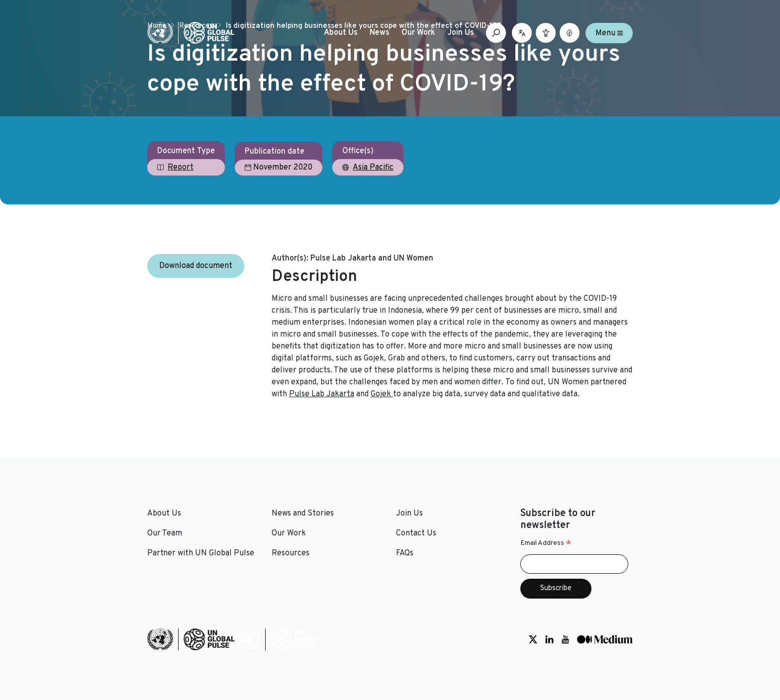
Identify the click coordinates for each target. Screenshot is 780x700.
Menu (609, 33)
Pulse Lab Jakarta (322, 394)
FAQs (405, 553)
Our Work (418, 33)
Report (181, 168)
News (380, 33)
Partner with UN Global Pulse (201, 553)
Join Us (461, 33)
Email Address (546, 543)
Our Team (165, 533)
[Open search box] (496, 33)
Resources (291, 553)
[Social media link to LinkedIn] (549, 639)
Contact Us (416, 533)
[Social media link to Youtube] (565, 639)
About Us (341, 33)
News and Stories (303, 514)
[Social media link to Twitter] (533, 639)
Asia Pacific (373, 168)
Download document (196, 266)
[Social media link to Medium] (605, 639)
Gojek (382, 394)
